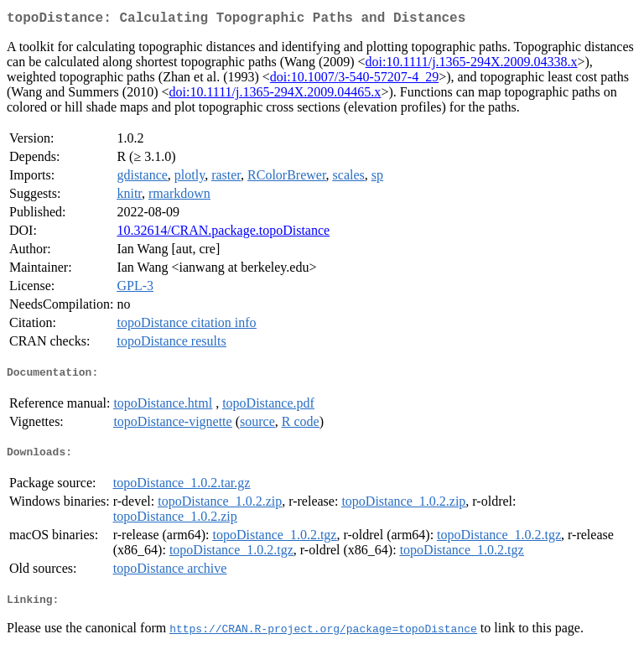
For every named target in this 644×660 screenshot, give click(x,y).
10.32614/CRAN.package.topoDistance (223, 234)
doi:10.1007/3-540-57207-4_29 (354, 80)
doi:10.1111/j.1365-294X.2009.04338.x (472, 65)
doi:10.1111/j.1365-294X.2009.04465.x (275, 95)
